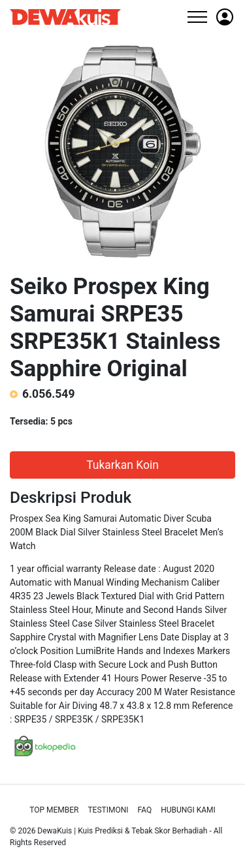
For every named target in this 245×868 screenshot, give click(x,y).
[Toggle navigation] (197, 17)
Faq (145, 810)
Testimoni (108, 810)
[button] (225, 17)
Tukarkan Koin (122, 465)
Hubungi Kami (188, 810)
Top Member (54, 810)
